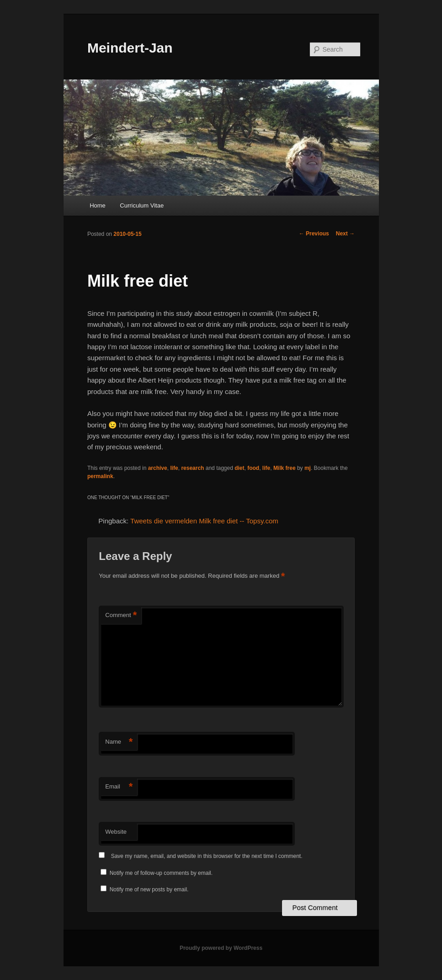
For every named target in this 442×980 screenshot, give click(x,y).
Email (119, 787)
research (192, 468)
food (253, 468)
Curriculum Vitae (142, 205)
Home (98, 205)
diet (239, 468)
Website (116, 832)
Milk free (285, 468)
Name (119, 742)
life (174, 468)
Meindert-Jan (130, 48)
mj (308, 468)
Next (345, 234)
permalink (100, 476)
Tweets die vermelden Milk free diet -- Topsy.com (204, 521)
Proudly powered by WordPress (221, 948)
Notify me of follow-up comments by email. (161, 873)
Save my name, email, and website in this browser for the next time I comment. (207, 856)
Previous (314, 234)
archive (158, 468)
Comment (121, 615)
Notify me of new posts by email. (149, 889)
